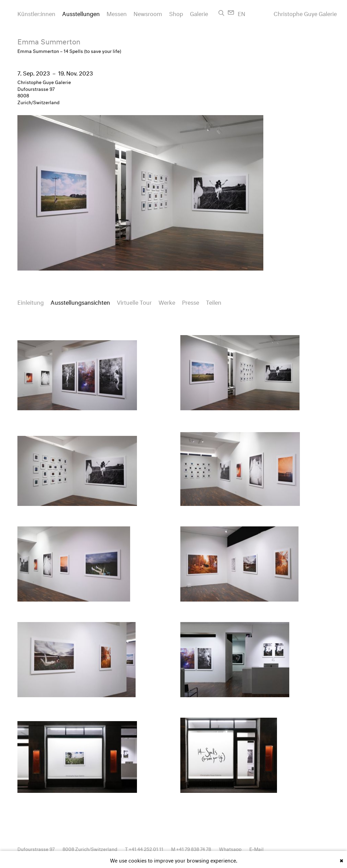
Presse (191, 301)
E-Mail (256, 848)
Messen (117, 13)
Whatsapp (230, 848)
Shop (176, 13)
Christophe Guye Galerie (305, 13)
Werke (167, 301)
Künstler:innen (36, 13)
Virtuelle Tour (134, 301)
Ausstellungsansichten (80, 301)
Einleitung (31, 301)
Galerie (199, 13)
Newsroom (148, 13)
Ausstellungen (81, 13)
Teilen (214, 301)
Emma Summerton (49, 40)
